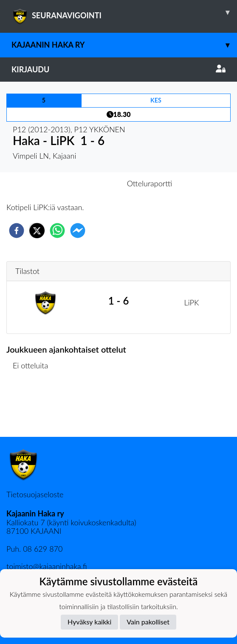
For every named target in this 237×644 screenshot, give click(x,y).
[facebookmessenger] (78, 231)
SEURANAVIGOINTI (124, 12)
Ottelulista (34, 408)
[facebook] (17, 231)
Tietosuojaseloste (35, 494)
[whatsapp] (57, 231)
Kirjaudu (118, 69)
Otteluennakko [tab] (89, 183)
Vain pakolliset (148, 622)
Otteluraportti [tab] (150, 183)
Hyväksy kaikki (89, 622)
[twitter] (37, 231)
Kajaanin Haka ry (124, 45)
